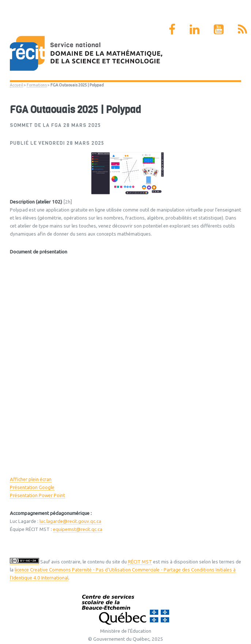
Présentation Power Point (37, 495)
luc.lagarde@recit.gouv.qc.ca (70, 521)
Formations (37, 85)
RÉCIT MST (140, 562)
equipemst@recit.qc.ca (78, 529)
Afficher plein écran (31, 479)
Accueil (16, 85)
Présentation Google (32, 487)
